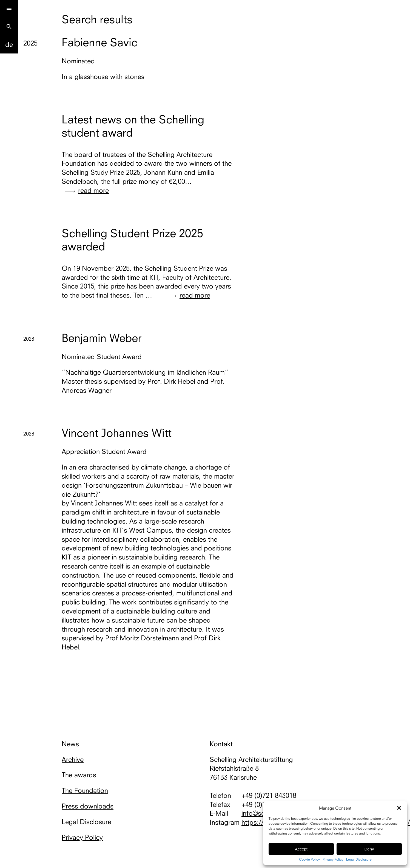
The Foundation (85, 790)
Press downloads (88, 806)
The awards (79, 775)
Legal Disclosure (359, 859)
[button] (399, 808)
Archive (73, 759)
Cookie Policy (309, 859)
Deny (369, 849)
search (9, 27)
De (9, 44)
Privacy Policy (333, 859)
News (70, 744)
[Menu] (9, 9)
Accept (301, 849)
